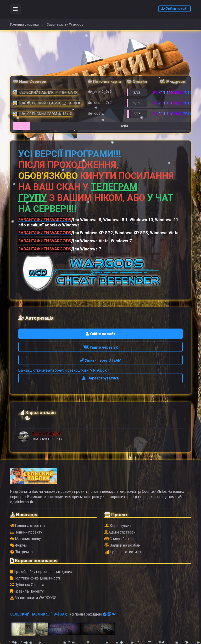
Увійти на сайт (174, 9)
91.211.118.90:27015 (172, 114)
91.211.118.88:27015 (172, 92)
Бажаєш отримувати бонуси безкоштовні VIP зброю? (64, 370)
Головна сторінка (24, 24)
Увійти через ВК (101, 347)
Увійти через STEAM (101, 360)
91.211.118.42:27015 (172, 103)
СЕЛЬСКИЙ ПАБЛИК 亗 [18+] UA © (39, 614)
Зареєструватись (101, 378)
